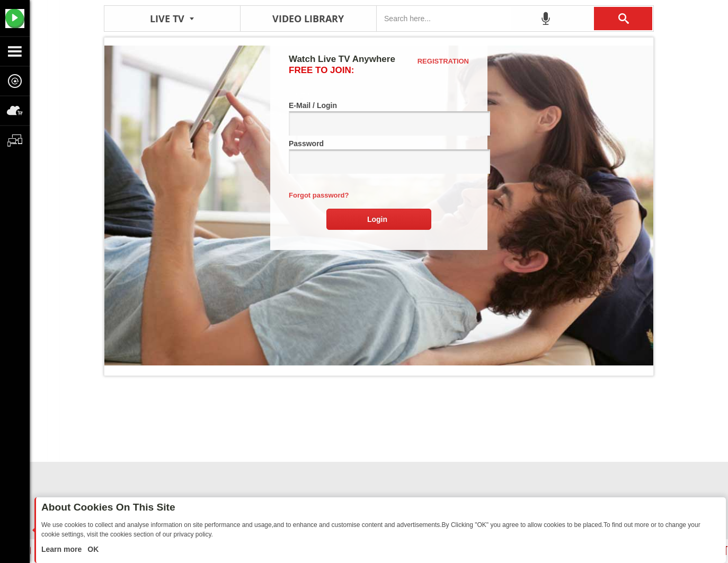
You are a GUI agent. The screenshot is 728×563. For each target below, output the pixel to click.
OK (92, 549)
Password (379, 157)
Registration (443, 61)
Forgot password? (319, 195)
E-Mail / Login (379, 118)
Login (377, 219)
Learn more (63, 549)
